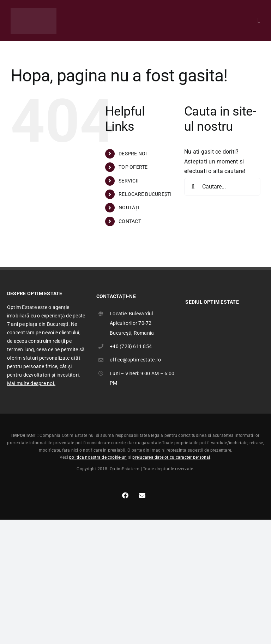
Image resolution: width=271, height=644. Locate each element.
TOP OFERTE (133, 167)
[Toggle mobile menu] (259, 21)
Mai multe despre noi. (31, 383)
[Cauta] (193, 187)
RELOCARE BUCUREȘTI (145, 194)
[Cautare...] (222, 187)
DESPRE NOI (133, 154)
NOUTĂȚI (129, 208)
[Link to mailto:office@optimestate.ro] (142, 495)
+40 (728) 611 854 (131, 346)
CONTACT (130, 221)
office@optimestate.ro (135, 360)
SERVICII (129, 181)
